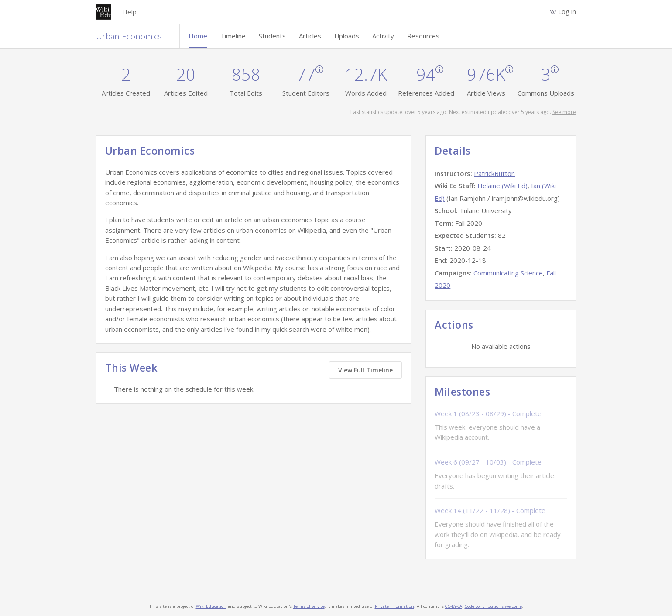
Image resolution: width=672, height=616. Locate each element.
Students (272, 36)
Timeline (233, 36)
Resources (423, 36)
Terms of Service (309, 606)
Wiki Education (211, 606)
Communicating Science (508, 273)
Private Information (394, 606)
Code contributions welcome (493, 606)
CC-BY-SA (454, 606)
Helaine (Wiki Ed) (502, 186)
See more (564, 112)
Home (198, 36)
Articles (310, 36)
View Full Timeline (365, 370)
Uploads (347, 36)
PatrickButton (494, 173)
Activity (383, 36)
